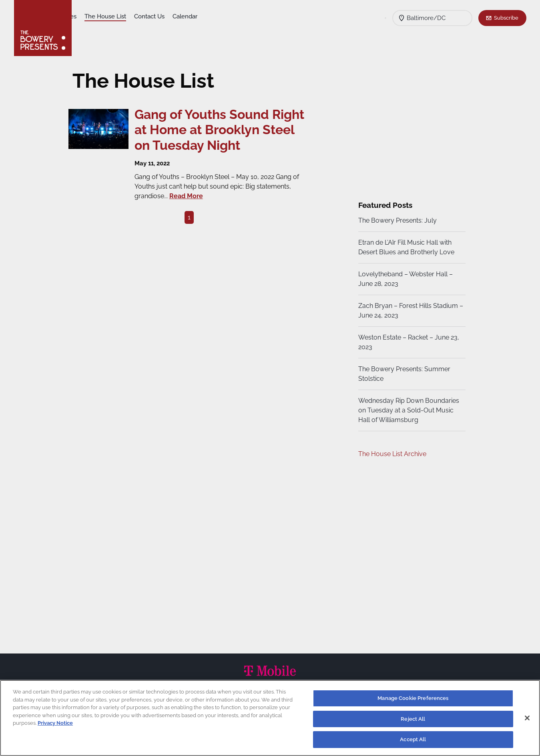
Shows (89, 16)
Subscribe (506, 18)
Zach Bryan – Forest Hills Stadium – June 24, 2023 (407, 311)
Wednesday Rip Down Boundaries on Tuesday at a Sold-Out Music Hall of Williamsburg (408, 410)
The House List (167, 16)
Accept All (413, 739)
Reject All (413, 719)
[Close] (527, 718)
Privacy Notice (55, 723)
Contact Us (211, 16)
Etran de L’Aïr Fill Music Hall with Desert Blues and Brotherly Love (405, 247)
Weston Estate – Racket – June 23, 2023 (408, 342)
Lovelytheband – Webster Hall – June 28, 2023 (404, 279)
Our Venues (122, 16)
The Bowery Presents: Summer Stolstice (403, 374)
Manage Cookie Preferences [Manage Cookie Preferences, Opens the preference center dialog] (413, 698)
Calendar (247, 16)
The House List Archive (391, 454)
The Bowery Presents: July (396, 220)
